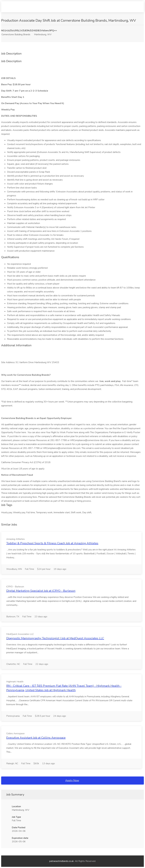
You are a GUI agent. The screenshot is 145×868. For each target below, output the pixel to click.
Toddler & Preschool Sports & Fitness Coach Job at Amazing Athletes (52, 543)
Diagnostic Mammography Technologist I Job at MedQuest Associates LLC (55, 638)
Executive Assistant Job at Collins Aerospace (36, 738)
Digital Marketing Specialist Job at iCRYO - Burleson (41, 591)
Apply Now (72, 780)
